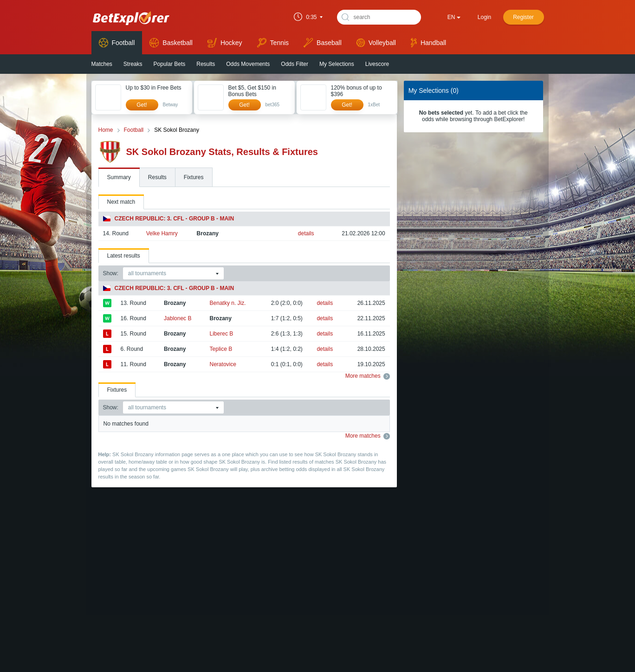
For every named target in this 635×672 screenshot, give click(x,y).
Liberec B (222, 334)
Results (206, 64)
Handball (428, 43)
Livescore (377, 64)
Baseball (323, 43)
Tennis (273, 43)
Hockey (225, 43)
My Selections (337, 64)
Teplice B (221, 349)
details (306, 233)
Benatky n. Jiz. (228, 303)
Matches (102, 64)
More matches (368, 376)
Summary (119, 177)
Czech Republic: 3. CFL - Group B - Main (169, 219)
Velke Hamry (162, 233)
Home (106, 130)
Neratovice (223, 364)
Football (117, 43)
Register (523, 17)
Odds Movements (248, 64)
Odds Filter (295, 64)
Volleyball (376, 43)
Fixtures (194, 177)
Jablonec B (178, 318)
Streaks (133, 64)
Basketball (171, 43)
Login (484, 17)
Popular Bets (170, 64)
